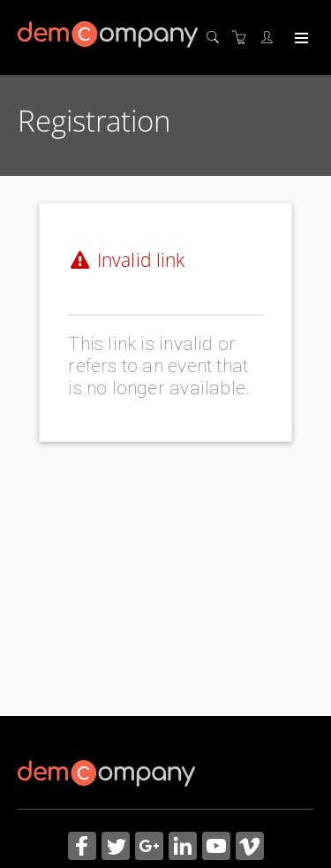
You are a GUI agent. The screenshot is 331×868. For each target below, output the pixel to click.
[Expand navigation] (300, 39)
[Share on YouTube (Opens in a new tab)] (216, 848)
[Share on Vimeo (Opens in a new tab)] (250, 848)
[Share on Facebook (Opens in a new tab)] (82, 848)
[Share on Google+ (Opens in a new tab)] (149, 848)
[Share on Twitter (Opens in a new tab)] (116, 848)
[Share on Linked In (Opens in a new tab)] (183, 848)
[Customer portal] (271, 38)
